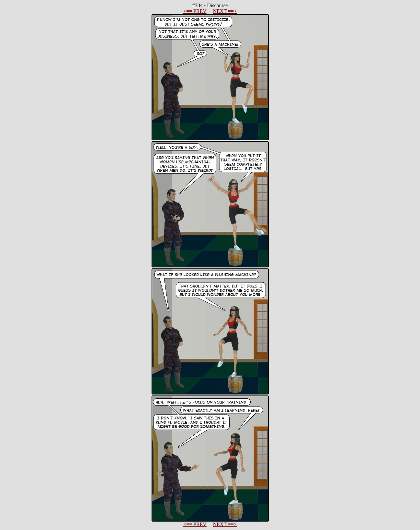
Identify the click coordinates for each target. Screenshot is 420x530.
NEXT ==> (225, 11)
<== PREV (195, 11)
